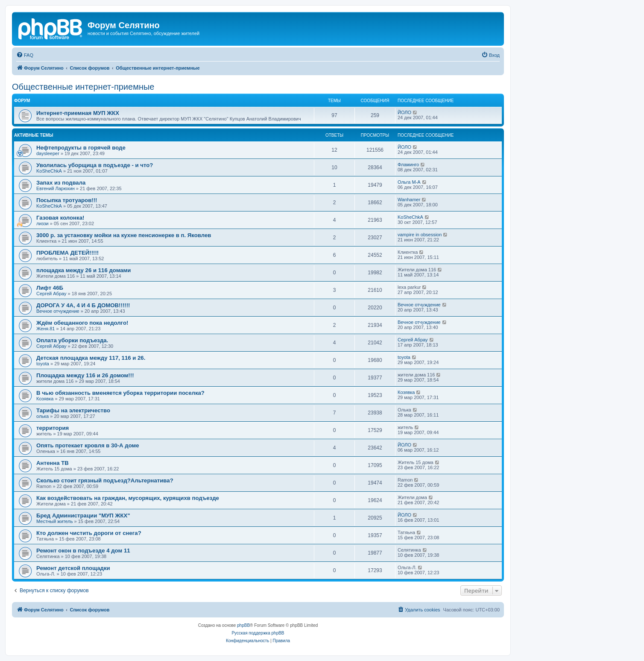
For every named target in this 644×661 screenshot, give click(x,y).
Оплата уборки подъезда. (72, 340)
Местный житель (54, 521)
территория (53, 428)
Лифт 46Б (50, 288)
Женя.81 (45, 329)
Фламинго (408, 165)
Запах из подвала (61, 183)
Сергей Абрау (51, 294)
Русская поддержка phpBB (258, 633)
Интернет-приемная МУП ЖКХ (78, 113)
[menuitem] (25, 55)
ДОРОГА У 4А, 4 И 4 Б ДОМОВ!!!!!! (83, 305)
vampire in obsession (420, 235)
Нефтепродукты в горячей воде (81, 148)
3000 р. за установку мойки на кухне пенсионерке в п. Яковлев (124, 235)
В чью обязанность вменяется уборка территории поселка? (120, 393)
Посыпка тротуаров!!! (67, 200)
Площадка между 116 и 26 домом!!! (85, 375)
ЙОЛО (404, 112)
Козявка (45, 399)
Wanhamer (409, 200)
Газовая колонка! (60, 218)
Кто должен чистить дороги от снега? (89, 533)
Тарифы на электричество (73, 410)
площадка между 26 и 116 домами (83, 270)
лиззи (42, 223)
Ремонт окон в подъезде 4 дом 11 (83, 551)
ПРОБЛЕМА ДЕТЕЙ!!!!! (67, 253)
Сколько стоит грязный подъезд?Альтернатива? (105, 480)
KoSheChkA (49, 171)
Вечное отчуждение (58, 311)
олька (42, 416)
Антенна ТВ (53, 463)
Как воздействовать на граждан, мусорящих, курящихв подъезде (128, 498)
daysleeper (48, 153)
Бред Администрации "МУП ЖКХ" (83, 516)
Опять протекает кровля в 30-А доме (88, 445)
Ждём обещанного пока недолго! (82, 323)
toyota (43, 364)
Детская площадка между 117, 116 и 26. (91, 358)
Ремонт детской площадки (73, 568)
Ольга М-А (409, 182)
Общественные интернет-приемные (83, 87)
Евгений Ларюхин (56, 188)
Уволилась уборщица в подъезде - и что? (95, 165)
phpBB (243, 625)
